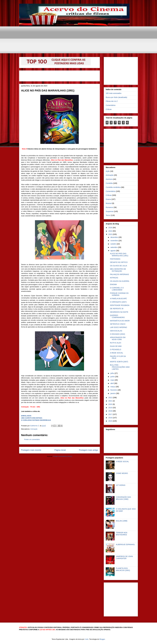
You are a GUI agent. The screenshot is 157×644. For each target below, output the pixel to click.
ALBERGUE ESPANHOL (125, 544)
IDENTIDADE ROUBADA (120, 305)
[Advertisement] (79, 32)
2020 (111, 404)
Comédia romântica (113, 187)
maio (112, 380)
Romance (109, 207)
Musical (109, 203)
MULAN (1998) (122, 521)
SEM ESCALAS (116, 331)
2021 (111, 401)
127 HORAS (121, 485)
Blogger (102, 639)
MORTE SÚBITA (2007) (119, 362)
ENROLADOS (26, 416)
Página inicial (60, 450)
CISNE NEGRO (122, 473)
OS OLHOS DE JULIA (118, 266)
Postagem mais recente (31, 450)
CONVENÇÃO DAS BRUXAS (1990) (123, 498)
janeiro (113, 393)
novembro (114, 241)
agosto (113, 251)
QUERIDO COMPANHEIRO (117, 316)
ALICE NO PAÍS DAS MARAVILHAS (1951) (119, 255)
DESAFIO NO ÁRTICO (119, 262)
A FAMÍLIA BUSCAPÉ (118, 299)
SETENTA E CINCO (118, 324)
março (113, 387)
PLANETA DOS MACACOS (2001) (123, 569)
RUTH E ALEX (116, 343)
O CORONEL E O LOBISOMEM (117, 289)
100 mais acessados (114, 93)
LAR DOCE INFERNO (118, 327)
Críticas (109, 109)
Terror (108, 215)
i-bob (87, 639)
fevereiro (114, 390)
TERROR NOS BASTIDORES (122, 534)
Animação (34, 429)
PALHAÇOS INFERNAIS (119, 274)
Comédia (109, 183)
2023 (111, 234)
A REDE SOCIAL (117, 353)
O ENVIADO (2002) (118, 334)
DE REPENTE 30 (117, 309)
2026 (111, 228)
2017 (111, 414)
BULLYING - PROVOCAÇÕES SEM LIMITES (120, 367)
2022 (111, 398)
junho (113, 377)
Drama (108, 199)
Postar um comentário (32, 439)
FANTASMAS (115, 259)
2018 (111, 411)
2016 (111, 418)
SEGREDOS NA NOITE (119, 312)
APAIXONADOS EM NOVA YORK (118, 338)
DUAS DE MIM (116, 346)
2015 (111, 421)
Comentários (111, 105)
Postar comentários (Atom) (63, 456)
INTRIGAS (114, 278)
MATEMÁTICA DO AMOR (120, 321)
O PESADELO (116, 350)
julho (112, 373)
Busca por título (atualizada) (116, 97)
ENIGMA (113, 284)
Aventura (109, 179)
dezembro (114, 237)
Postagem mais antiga (88, 450)
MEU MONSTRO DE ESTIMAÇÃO (118, 270)
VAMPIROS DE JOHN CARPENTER (124, 557)
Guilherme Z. (35, 426)
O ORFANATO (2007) (118, 302)
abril (112, 383)
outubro (114, 244)
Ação (108, 171)
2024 (111, 231)
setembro (114, 247)
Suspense (110, 211)
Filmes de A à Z (112, 101)
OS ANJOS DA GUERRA (120, 281)
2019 (111, 408)
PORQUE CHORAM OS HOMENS (119, 294)
